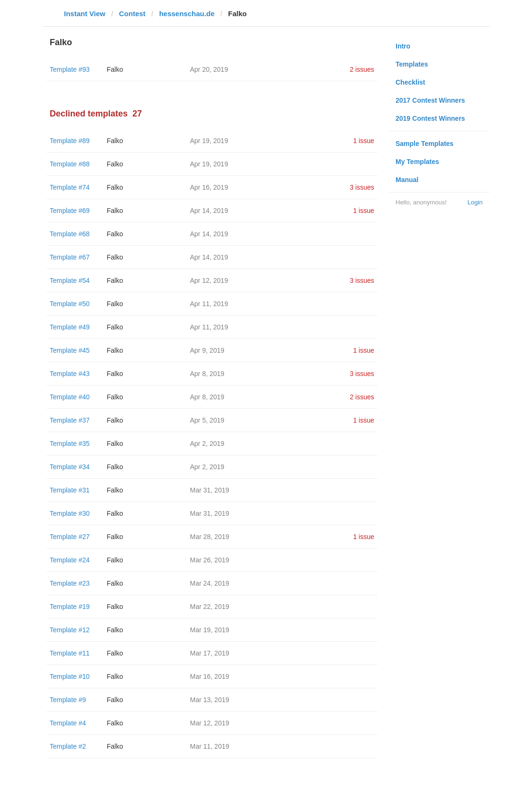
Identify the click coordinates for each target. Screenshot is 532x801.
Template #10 (70, 676)
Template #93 (70, 69)
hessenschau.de (187, 14)
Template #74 (70, 187)
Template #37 (70, 420)
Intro (403, 46)
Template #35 (70, 444)
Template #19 (70, 607)
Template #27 (70, 537)
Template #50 (70, 304)
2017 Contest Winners (430, 100)
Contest (132, 14)
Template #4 (68, 723)
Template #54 (70, 280)
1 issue (364, 141)
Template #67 (70, 257)
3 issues (362, 187)
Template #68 (70, 234)
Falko (115, 69)
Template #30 (70, 513)
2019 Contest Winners (430, 118)
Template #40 (70, 397)
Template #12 (70, 630)
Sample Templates (425, 144)
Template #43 (70, 374)
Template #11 (70, 653)
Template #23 (70, 583)
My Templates (417, 162)
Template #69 (70, 211)
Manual (407, 180)
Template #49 (70, 327)
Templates (412, 64)
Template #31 (70, 490)
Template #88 (70, 164)
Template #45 (70, 350)
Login (475, 202)
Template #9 (68, 700)
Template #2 (68, 746)
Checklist (410, 82)
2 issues (362, 69)
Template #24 (70, 560)
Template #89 (70, 141)
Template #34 (70, 467)
